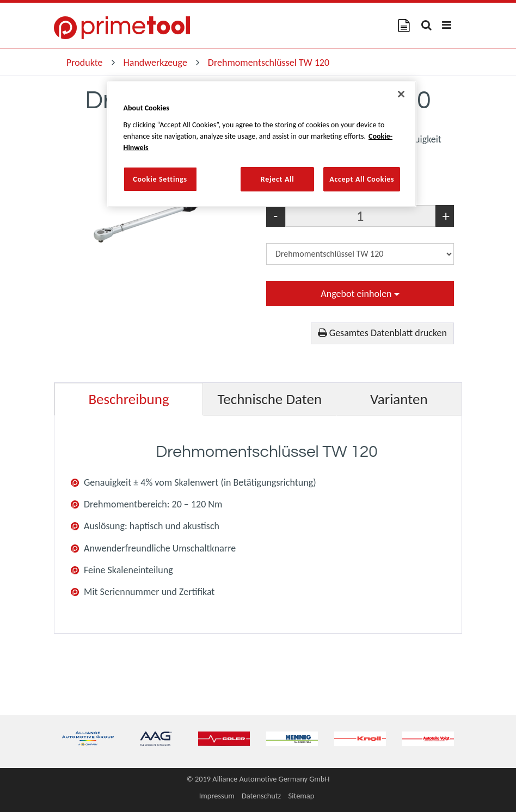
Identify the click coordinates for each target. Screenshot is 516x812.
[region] (262, 144)
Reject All (278, 179)
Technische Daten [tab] (270, 399)
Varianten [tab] (399, 399)
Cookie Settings (160, 179)
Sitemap (302, 796)
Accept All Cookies (362, 179)
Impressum (217, 796)
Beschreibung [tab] (128, 399)
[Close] (401, 94)
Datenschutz (261, 796)
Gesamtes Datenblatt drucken (382, 333)
